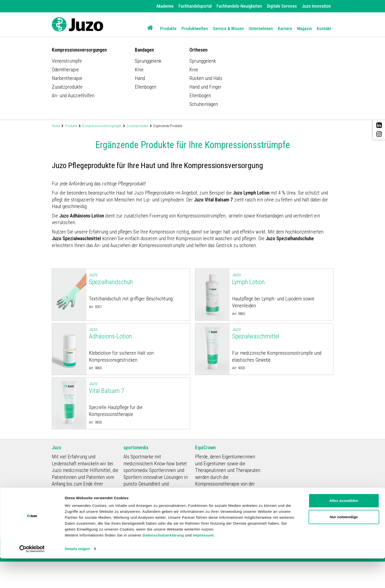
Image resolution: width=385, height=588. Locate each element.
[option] (192, 56)
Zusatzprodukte (137, 126)
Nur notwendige (344, 546)
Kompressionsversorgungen (102, 126)
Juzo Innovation (316, 6)
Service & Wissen (228, 29)
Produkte (168, 29)
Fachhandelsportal (195, 6)
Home (56, 126)
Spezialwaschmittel (281, 333)
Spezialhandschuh (138, 278)
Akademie (165, 6)
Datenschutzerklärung (163, 565)
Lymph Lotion (281, 278)
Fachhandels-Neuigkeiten (239, 6)
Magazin (304, 29)
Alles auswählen (344, 530)
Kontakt (324, 29)
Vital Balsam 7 (138, 387)
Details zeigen (77, 578)
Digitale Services (282, 6)
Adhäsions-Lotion (138, 333)
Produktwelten (195, 29)
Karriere (285, 29)
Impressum (203, 565)
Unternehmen (261, 29)
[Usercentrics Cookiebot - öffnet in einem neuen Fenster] (32, 578)
